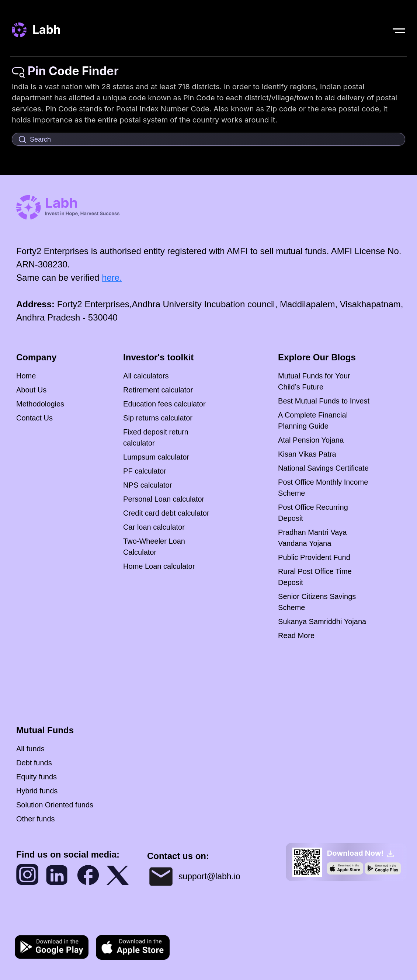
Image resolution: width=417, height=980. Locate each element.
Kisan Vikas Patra (307, 454)
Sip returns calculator (158, 418)
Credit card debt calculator (166, 513)
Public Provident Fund (314, 557)
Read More (296, 636)
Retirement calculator (158, 390)
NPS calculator (147, 485)
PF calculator (145, 471)
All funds (30, 749)
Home (26, 376)
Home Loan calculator (159, 566)
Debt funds (34, 763)
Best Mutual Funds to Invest (324, 401)
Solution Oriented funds (55, 805)
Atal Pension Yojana (311, 440)
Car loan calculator (154, 527)
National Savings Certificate (323, 468)
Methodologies (40, 404)
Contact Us (34, 418)
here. (112, 278)
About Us (31, 390)
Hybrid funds (37, 791)
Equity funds (37, 777)
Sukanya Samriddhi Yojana (322, 621)
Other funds (36, 819)
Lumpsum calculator (156, 457)
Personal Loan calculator (164, 499)
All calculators (146, 376)
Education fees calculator (164, 404)
